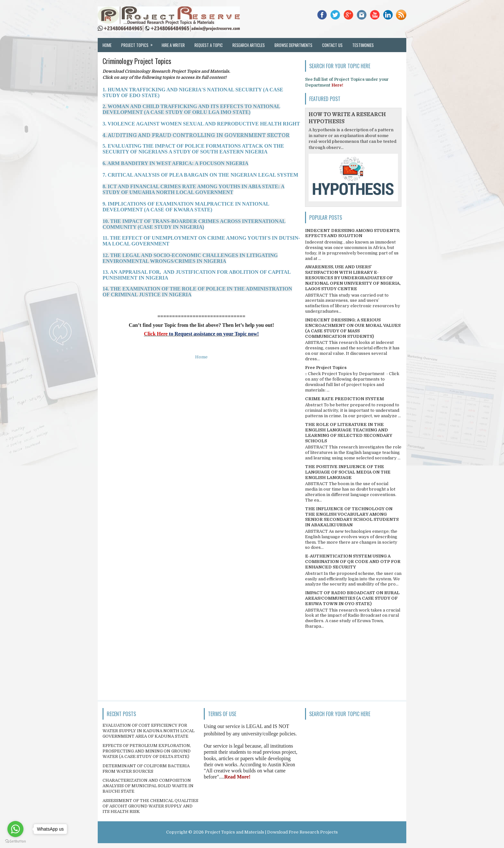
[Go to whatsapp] (15, 829)
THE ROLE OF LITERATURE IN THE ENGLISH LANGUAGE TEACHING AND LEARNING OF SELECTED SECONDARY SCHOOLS (349, 433)
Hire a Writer (173, 45)
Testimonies (363, 45)
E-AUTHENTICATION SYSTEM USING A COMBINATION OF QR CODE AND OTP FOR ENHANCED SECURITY (353, 562)
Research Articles (249, 45)
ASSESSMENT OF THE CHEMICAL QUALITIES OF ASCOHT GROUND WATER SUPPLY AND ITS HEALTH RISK (150, 806)
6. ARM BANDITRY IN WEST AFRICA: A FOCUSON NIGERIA (175, 163)
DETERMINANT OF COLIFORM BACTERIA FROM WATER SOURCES (146, 769)
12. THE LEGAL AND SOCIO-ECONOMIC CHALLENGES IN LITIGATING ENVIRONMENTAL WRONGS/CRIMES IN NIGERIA (190, 258)
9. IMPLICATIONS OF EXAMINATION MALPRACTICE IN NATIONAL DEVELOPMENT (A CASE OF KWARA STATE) (186, 207)
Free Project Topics (326, 368)
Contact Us (332, 45)
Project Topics (139, 43)
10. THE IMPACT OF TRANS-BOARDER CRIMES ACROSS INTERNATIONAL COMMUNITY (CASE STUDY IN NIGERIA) (194, 224)
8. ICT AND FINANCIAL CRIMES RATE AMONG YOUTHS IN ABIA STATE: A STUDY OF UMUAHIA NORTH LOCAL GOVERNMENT (194, 189)
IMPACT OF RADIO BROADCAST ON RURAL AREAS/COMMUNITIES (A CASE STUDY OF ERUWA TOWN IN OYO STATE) (352, 598)
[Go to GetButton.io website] (15, 841)
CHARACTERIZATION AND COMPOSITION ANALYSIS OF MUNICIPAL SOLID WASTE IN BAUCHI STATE (148, 786)
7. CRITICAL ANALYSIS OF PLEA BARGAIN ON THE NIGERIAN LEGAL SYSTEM (200, 175)
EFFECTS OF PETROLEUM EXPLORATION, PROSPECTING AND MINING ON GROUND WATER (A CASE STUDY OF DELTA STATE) (147, 751)
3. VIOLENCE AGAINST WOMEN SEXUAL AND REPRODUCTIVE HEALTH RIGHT (201, 124)
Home (107, 45)
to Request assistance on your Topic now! (213, 334)
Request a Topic (209, 45)
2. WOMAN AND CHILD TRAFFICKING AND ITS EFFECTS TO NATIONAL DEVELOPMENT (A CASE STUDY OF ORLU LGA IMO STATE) (191, 109)
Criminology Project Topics (137, 61)
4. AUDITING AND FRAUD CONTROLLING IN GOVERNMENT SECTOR (196, 135)
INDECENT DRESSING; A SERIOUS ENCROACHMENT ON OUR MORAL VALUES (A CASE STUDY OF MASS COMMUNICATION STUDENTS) (353, 328)
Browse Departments (293, 45)
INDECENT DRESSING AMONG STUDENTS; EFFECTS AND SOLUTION (353, 233)
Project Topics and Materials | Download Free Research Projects (271, 832)
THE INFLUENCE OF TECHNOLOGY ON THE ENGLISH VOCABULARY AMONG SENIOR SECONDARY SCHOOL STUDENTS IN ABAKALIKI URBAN (352, 517)
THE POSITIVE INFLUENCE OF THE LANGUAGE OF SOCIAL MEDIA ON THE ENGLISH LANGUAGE (348, 472)
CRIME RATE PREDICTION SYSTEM (344, 399)
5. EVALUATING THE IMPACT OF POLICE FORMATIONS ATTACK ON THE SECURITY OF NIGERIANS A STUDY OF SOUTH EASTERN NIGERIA (193, 149)
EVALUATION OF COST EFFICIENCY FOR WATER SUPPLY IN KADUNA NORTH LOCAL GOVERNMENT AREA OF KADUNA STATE (148, 731)
